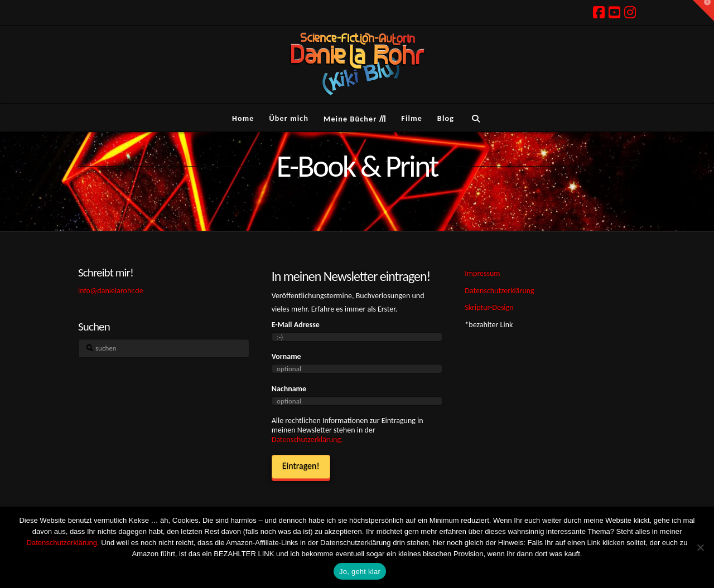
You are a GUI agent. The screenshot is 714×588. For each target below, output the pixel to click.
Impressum (482, 273)
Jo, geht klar (360, 572)
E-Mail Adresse (296, 325)
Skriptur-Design (489, 307)
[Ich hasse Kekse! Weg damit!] (700, 547)
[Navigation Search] (476, 118)
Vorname (286, 356)
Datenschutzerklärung (499, 291)
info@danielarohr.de (111, 291)
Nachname (289, 389)
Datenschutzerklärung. (307, 439)
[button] (703, 11)
